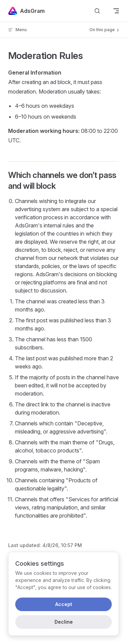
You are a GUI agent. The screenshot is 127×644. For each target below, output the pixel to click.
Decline (64, 622)
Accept (64, 604)
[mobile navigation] (116, 11)
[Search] (97, 11)
